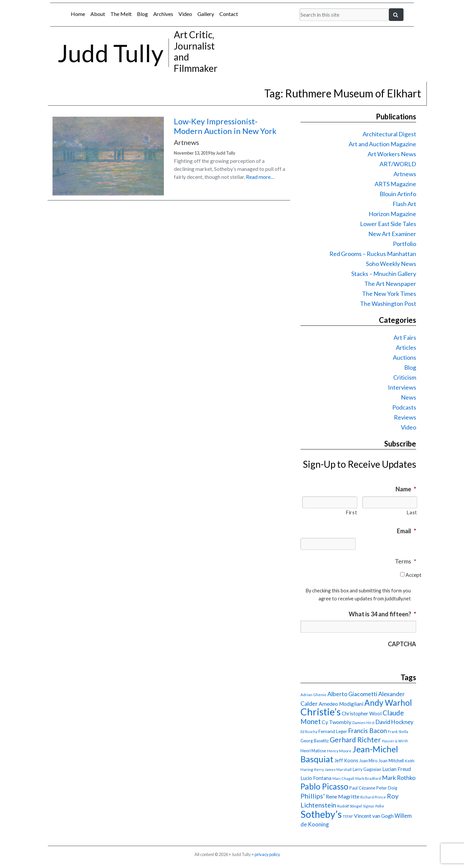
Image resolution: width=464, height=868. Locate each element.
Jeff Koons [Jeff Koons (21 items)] (346, 760)
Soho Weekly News (391, 264)
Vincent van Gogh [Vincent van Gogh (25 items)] (374, 816)
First (351, 512)
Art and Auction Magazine (382, 144)
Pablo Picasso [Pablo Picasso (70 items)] (324, 786)
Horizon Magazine (392, 214)
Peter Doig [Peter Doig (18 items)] (387, 788)
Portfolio (405, 244)
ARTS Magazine (395, 184)
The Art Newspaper (390, 284)
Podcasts (404, 407)
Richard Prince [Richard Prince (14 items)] (373, 797)
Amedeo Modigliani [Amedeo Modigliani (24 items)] (341, 704)
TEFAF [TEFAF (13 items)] (348, 816)
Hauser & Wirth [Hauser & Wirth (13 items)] (395, 741)
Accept (413, 575)
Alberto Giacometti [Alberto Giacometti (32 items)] (352, 694)
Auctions (405, 357)
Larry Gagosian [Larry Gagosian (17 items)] (367, 769)
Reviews (405, 417)
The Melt (121, 14)
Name (406, 489)
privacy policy (267, 854)
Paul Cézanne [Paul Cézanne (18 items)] (362, 788)
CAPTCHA (402, 644)
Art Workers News (392, 154)
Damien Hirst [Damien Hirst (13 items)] (363, 723)
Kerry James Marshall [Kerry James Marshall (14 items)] (333, 769)
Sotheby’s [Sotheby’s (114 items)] (321, 814)
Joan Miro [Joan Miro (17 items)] (368, 761)
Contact (229, 14)
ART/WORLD (398, 164)
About (98, 14)
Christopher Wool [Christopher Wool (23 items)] (362, 713)
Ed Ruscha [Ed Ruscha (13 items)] (309, 732)
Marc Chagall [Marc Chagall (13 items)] (343, 778)
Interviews (402, 387)
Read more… (260, 177)
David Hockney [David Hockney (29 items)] (395, 722)
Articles (406, 347)
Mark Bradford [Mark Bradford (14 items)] (368, 778)
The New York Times (389, 294)
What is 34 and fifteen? (382, 614)
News (408, 397)
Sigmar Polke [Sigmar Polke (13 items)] (374, 806)
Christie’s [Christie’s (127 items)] (321, 712)
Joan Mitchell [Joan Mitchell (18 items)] (391, 761)
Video (185, 14)
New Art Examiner (392, 234)
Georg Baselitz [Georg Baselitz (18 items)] (315, 741)
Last (412, 512)
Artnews (405, 174)
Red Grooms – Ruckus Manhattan (373, 254)
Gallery (206, 14)
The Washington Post (388, 304)
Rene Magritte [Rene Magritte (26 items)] (343, 796)
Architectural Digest (389, 134)
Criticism (405, 377)
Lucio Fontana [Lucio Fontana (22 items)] (316, 778)
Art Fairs (405, 337)
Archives (163, 14)
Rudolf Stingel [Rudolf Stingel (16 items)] (349, 806)
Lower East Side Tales (388, 224)
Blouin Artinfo (398, 194)
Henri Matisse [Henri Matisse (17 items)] (313, 751)
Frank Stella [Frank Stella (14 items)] (398, 732)
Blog (142, 14)
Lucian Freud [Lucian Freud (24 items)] (397, 769)
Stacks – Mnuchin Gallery (384, 274)
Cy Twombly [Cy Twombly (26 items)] (337, 722)
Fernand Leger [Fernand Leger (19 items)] (333, 731)
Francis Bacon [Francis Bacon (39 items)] (367, 731)
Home (78, 14)
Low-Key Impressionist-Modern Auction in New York (225, 126)
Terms (406, 561)
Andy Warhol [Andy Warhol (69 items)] (388, 703)
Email (406, 531)
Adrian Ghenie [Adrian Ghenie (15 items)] (313, 695)
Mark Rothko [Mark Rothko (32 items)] (399, 778)
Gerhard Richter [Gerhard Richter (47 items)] (355, 740)
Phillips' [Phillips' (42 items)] (313, 796)
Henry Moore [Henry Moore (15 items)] (339, 751)
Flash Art (404, 204)
